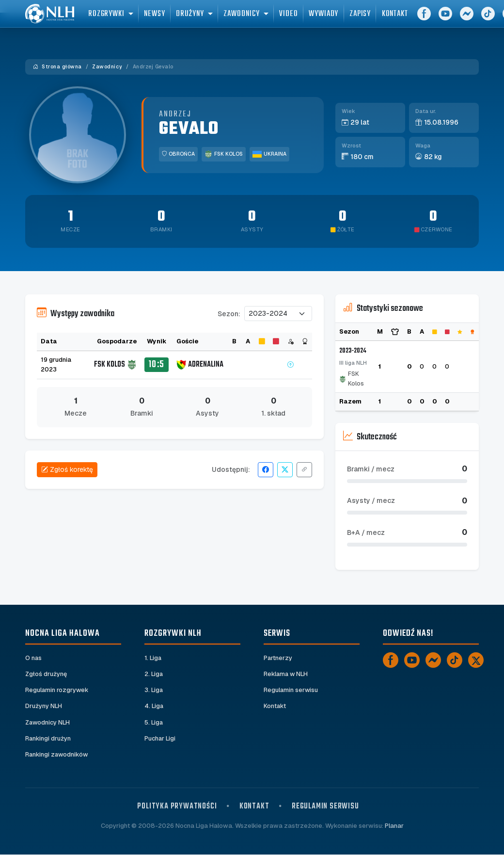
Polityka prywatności (177, 807)
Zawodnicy (107, 67)
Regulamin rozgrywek (57, 690)
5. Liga (154, 722)
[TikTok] (455, 660)
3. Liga (154, 690)
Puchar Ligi (160, 739)
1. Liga (153, 658)
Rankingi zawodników (57, 755)
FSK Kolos (224, 154)
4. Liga (154, 706)
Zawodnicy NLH (48, 722)
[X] (476, 660)
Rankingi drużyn (48, 739)
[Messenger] (483, 19)
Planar (394, 827)
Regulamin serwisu (291, 690)
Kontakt (275, 706)
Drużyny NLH (44, 706)
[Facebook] (440, 19)
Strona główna (57, 67)
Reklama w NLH (286, 674)
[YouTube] (461, 19)
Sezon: (229, 314)
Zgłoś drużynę (46, 674)
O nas (34, 658)
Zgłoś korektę (67, 469)
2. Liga (154, 674)
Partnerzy (278, 658)
